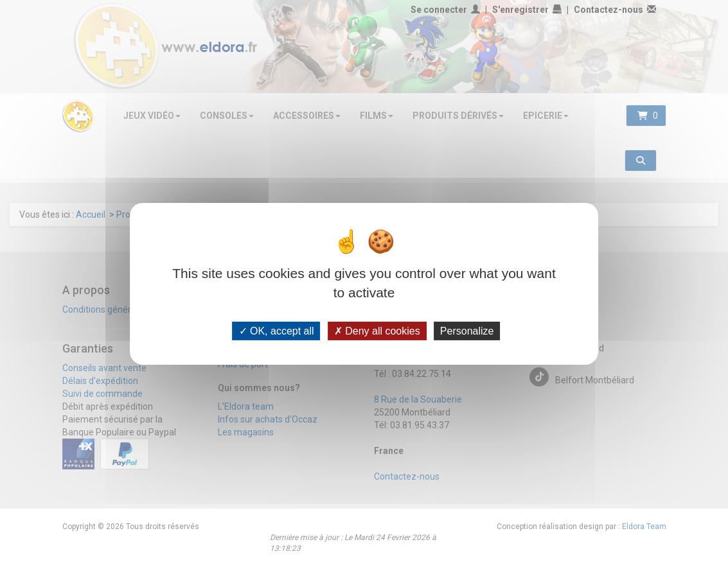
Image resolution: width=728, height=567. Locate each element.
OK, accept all (277, 330)
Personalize (467, 330)
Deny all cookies (377, 330)
